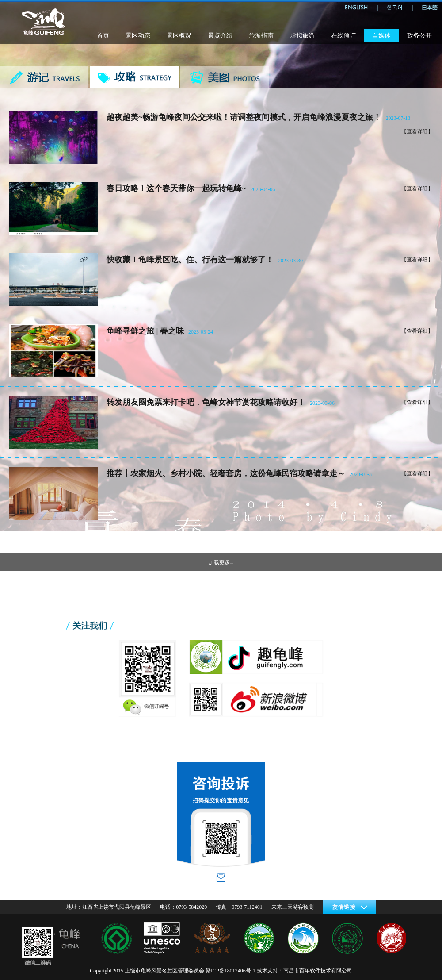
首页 (103, 36)
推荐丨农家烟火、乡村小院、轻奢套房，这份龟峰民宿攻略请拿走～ (226, 473)
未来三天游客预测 (293, 907)
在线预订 (343, 36)
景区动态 (138, 36)
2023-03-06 (322, 403)
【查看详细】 (417, 131)
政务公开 (419, 36)
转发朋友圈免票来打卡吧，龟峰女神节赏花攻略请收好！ (206, 402)
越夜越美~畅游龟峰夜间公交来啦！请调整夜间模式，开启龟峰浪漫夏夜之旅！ (244, 117)
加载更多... (221, 562)
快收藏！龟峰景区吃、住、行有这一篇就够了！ (190, 260)
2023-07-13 (398, 118)
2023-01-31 (362, 474)
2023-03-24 (201, 332)
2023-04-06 (263, 189)
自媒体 (381, 36)
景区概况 (179, 36)
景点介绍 (220, 36)
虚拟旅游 (302, 36)
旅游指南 (261, 36)
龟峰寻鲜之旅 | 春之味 (145, 331)
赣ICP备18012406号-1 (231, 971)
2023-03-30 (290, 261)
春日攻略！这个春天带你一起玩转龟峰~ (176, 188)
